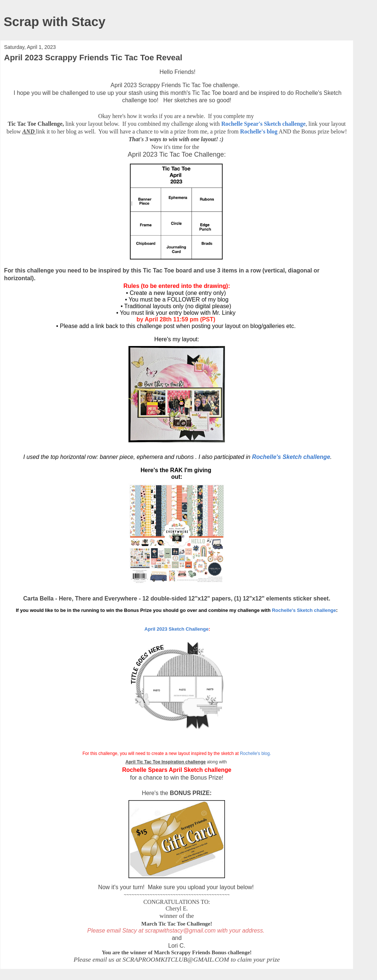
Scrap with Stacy (54, 22)
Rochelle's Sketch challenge (291, 457)
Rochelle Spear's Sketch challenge (263, 124)
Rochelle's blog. (256, 753)
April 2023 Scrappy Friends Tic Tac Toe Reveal (93, 58)
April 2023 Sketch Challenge (176, 629)
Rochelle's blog (259, 131)
